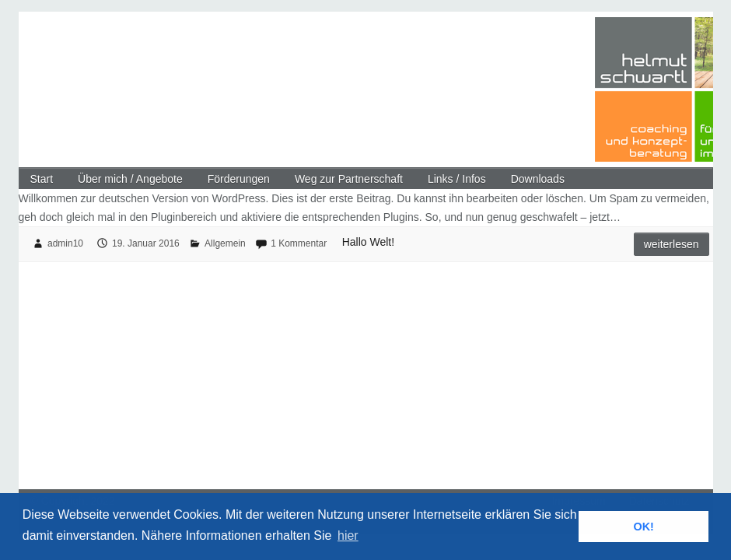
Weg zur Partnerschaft (349, 179)
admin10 (65, 243)
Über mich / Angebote (130, 179)
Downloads (538, 179)
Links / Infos (457, 179)
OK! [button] (643, 527)
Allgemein (225, 243)
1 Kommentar (299, 243)
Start (42, 179)
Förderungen (239, 179)
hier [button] (348, 535)
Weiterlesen (672, 244)
